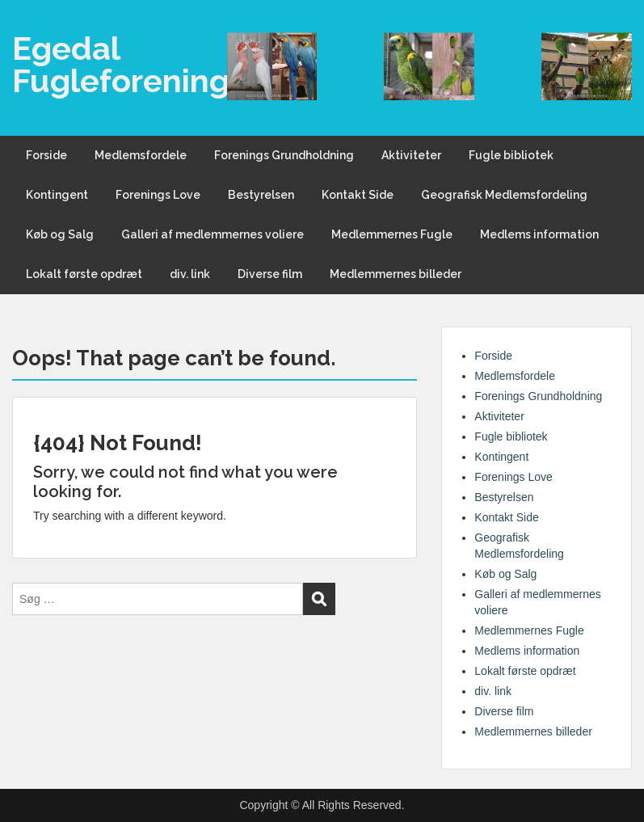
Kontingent (57, 195)
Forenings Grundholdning (284, 155)
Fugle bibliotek (511, 155)
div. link (190, 274)
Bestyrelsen (261, 195)
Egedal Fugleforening (121, 64)
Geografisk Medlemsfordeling (504, 195)
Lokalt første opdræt (84, 274)
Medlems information (539, 234)
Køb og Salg (60, 234)
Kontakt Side (358, 195)
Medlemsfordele (141, 155)
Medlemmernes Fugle (392, 234)
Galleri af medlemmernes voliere (213, 234)
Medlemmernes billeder (396, 274)
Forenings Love (158, 195)
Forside (46, 155)
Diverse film (270, 274)
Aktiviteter (411, 155)
